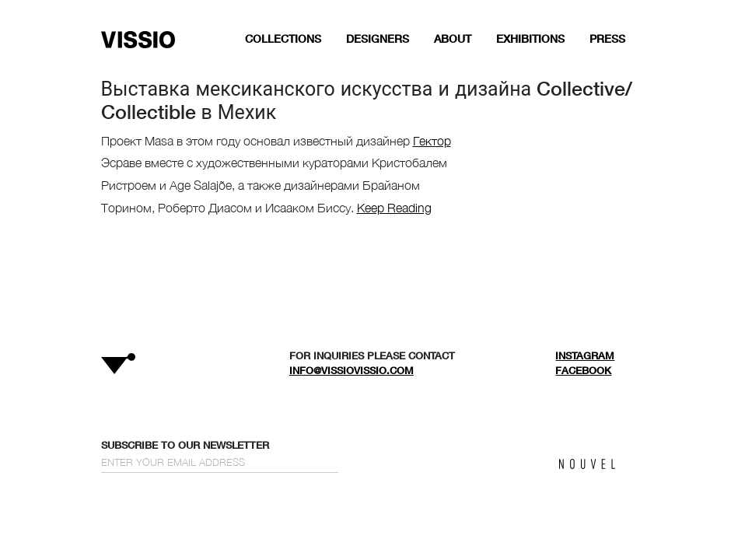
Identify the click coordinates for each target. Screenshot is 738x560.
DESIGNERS (378, 38)
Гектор (432, 141)
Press (607, 38)
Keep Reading (394, 208)
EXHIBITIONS (530, 38)
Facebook (583, 370)
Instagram (585, 355)
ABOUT (453, 38)
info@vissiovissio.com (352, 370)
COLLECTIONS (283, 38)
